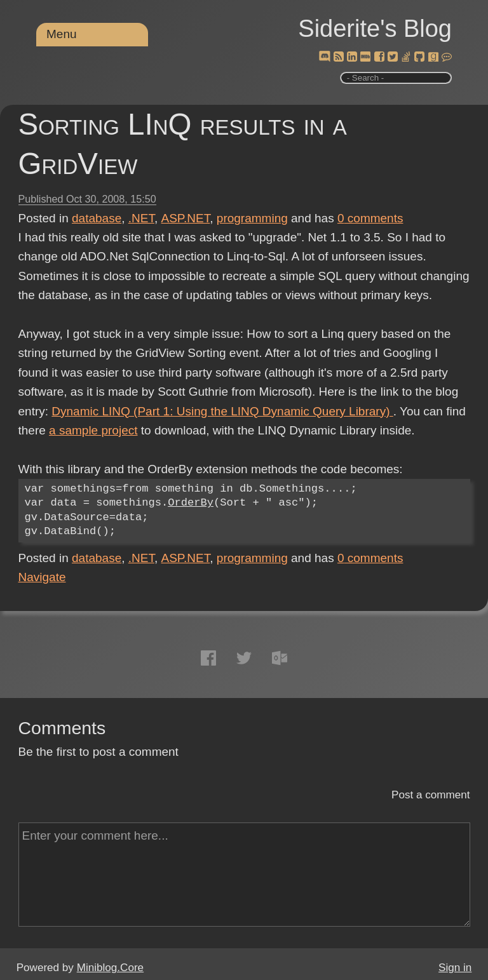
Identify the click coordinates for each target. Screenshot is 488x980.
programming (252, 218)
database (97, 218)
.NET (141, 218)
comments (370, 218)
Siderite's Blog (375, 29)
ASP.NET (186, 218)
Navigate (42, 577)
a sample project (93, 430)
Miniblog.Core (110, 968)
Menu (62, 34)
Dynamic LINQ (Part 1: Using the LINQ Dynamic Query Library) (222, 411)
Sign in (455, 968)
